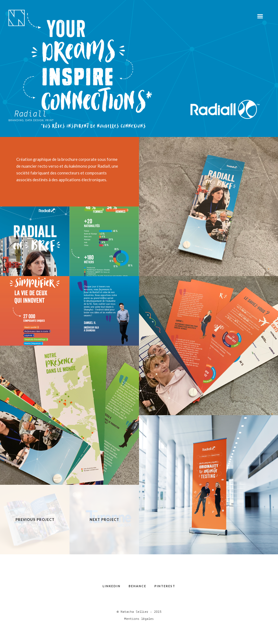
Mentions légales (139, 619)
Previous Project (35, 520)
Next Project (104, 520)
